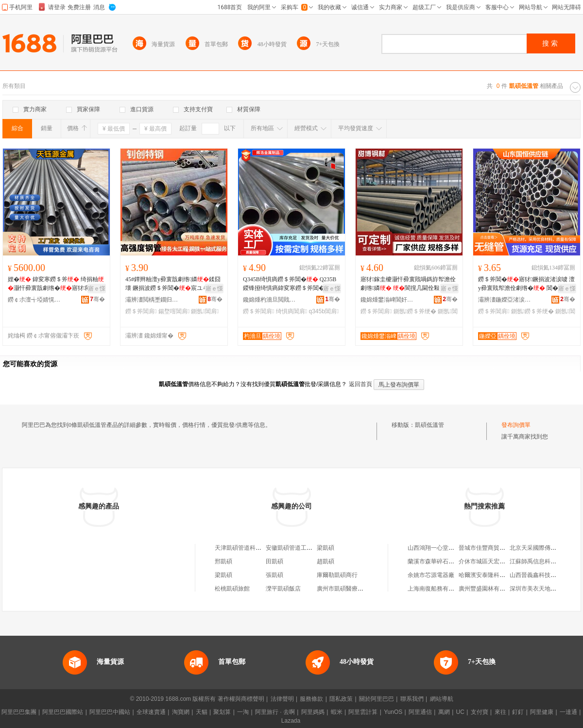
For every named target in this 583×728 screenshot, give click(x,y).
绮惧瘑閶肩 (291, 311)
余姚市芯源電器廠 (431, 575)
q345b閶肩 (324, 311)
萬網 (444, 712)
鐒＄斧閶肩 (141, 311)
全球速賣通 (151, 712)
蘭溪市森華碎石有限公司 (440, 561)
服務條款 (311, 699)
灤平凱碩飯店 (283, 589)
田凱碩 (274, 561)
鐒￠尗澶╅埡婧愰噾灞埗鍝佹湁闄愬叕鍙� (34, 300)
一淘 (243, 712)
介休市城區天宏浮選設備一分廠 (499, 561)
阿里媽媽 (313, 712)
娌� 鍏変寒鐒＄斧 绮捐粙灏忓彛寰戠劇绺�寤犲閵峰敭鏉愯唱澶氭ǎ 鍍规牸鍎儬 (56, 284)
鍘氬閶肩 (205, 311)
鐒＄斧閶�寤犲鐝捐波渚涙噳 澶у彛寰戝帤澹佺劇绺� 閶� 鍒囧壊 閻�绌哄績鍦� (526, 284)
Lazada (291, 721)
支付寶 (480, 712)
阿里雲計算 (363, 712)
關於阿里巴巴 (377, 699)
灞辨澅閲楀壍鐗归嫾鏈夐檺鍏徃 (152, 300)
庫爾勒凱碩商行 (337, 575)
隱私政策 (341, 699)
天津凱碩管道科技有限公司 (250, 548)
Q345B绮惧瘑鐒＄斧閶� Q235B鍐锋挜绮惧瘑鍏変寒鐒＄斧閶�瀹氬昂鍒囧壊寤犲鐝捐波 (290, 284)
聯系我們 (412, 699)
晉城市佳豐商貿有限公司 (491, 548)
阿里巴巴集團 (19, 712)
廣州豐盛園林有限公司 (488, 589)
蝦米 (337, 712)
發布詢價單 (516, 425)
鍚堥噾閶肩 (174, 311)
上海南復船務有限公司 (437, 589)
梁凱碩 (326, 548)
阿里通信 (420, 712)
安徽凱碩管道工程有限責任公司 (307, 548)
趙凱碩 (326, 561)
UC (460, 712)
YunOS (393, 712)
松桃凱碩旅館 (232, 589)
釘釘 (518, 712)
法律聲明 (282, 699)
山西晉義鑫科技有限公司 (542, 575)
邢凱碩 (223, 561)
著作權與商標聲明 (241, 699)
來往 (500, 712)
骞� (97, 299)
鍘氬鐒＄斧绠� (415, 311)
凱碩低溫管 (429, 425)
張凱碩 (274, 575)
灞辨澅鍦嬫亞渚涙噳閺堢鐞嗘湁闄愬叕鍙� (505, 300)
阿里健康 (542, 712)
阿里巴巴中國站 (110, 712)
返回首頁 (360, 384)
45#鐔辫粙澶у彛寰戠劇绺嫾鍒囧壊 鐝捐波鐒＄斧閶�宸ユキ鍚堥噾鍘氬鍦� (173, 284)
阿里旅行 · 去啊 (275, 712)
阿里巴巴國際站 (63, 712)
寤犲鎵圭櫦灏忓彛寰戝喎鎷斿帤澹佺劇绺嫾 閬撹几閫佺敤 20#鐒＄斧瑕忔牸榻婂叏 (408, 284)
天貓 (202, 712)
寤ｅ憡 (97, 288)
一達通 (568, 712)
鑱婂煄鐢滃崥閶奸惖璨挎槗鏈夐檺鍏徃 (387, 300)
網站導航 (442, 699)
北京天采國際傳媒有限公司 (545, 548)
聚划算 (222, 712)
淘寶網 (181, 712)
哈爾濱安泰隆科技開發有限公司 (499, 575)
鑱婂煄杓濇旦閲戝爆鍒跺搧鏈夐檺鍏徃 (270, 300)
